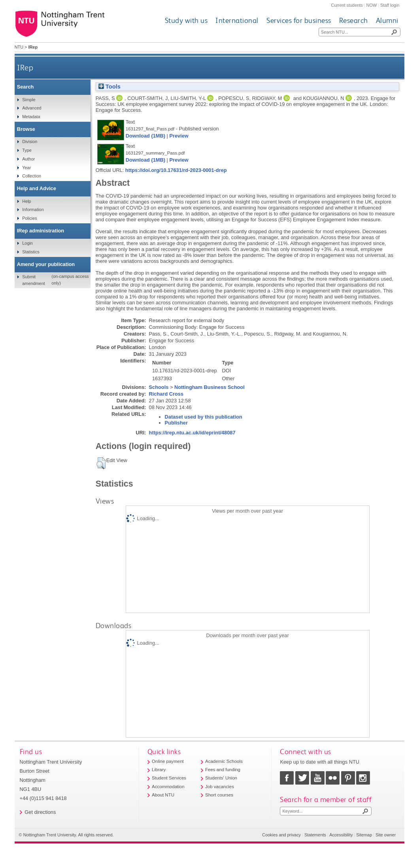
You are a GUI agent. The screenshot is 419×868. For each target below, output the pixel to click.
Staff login (390, 5)
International (237, 20)
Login (27, 243)
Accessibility (341, 835)
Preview (179, 136)
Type (27, 150)
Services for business (299, 20)
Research (354, 20)
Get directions (40, 812)
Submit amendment (33, 280)
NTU (19, 47)
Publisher (176, 423)
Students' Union (221, 778)
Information (33, 209)
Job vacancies (220, 787)
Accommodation (168, 787)
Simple (29, 100)
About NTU (163, 795)
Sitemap (364, 835)
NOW (372, 5)
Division (30, 142)
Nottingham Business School (209, 387)
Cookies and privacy (281, 835)
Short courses (219, 795)
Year (26, 168)
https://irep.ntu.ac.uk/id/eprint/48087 (192, 433)
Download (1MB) (145, 136)
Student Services (169, 778)
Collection (32, 176)
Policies (29, 218)
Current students (347, 5)
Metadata (31, 117)
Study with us (186, 20)
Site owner (386, 835)
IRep (25, 67)
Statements (315, 835)
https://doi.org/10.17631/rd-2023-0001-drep (176, 170)
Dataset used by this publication (204, 417)
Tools (109, 87)
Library (159, 770)
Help (26, 201)
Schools (159, 387)
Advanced (32, 108)
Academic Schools (224, 761)
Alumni (387, 20)
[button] (101, 463)
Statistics (31, 252)
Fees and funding (223, 770)
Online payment (168, 761)
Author (28, 159)
